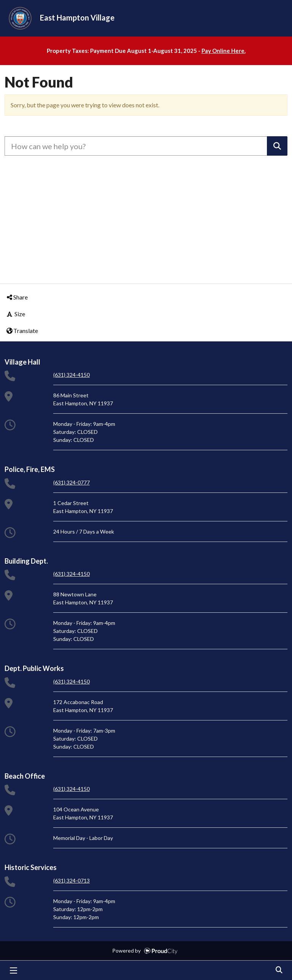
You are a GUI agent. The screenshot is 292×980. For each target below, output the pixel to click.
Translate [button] (22, 331)
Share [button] (17, 297)
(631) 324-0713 (71, 880)
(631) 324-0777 (71, 482)
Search (279, 970)
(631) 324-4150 (71, 375)
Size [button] (15, 314)
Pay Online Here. (224, 51)
